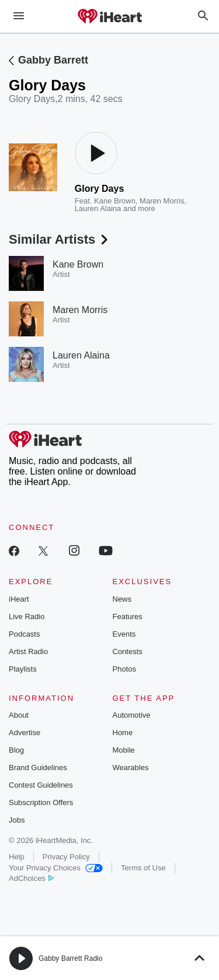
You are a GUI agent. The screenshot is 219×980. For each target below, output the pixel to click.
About (19, 715)
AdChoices (31, 878)
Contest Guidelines (41, 785)
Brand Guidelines (38, 768)
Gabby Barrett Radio (70, 958)
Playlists (23, 669)
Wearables (131, 768)
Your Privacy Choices (56, 868)
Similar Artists (60, 239)
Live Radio (27, 617)
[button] (21, 958)
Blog (16, 750)
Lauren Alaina (98, 208)
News (122, 599)
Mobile (124, 750)
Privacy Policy (66, 857)
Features (128, 617)
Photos (124, 669)
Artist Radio (28, 651)
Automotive (132, 715)
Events (124, 634)
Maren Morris (162, 201)
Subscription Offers (41, 802)
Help (17, 857)
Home (123, 733)
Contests (128, 651)
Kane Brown (115, 201)
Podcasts (24, 634)
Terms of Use (143, 868)
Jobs (17, 820)
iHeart (19, 599)
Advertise (25, 733)
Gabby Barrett (53, 60)
